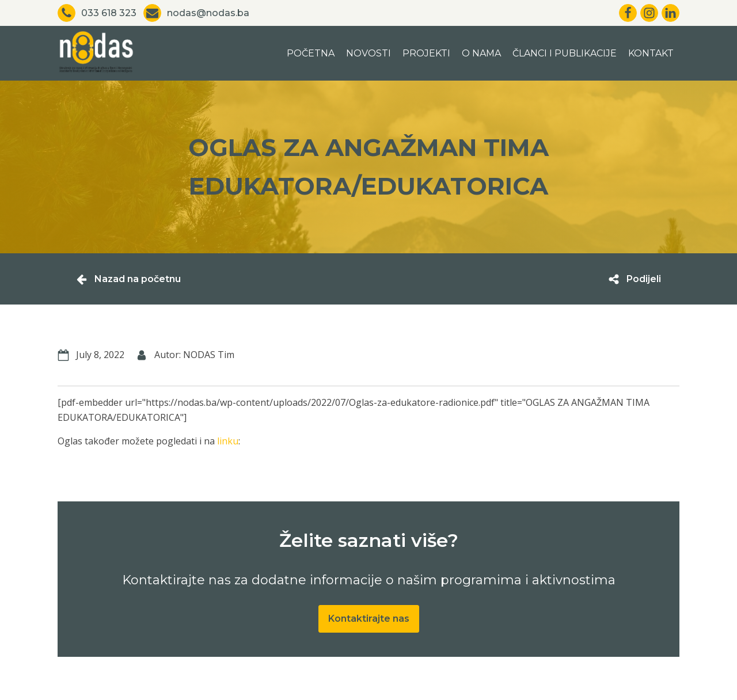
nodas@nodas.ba (208, 13)
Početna (311, 53)
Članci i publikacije (565, 53)
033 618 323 (109, 13)
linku (228, 441)
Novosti (368, 53)
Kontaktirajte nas (369, 619)
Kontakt (651, 53)
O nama (481, 53)
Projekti (426, 53)
